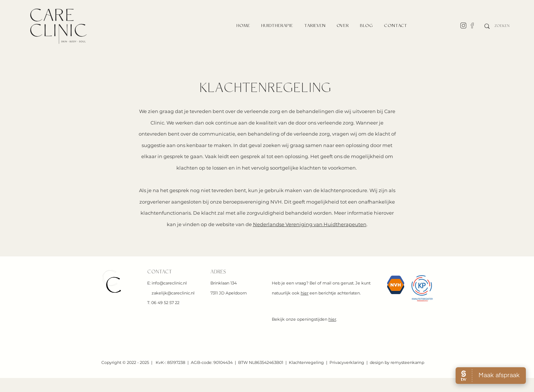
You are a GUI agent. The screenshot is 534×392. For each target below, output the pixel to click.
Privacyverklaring (347, 362)
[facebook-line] (472, 25)
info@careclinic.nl (169, 283)
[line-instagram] (463, 25)
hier (305, 293)
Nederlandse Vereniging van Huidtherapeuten (310, 224)
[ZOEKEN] (502, 26)
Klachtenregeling (306, 362)
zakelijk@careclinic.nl (173, 293)
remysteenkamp (407, 362)
